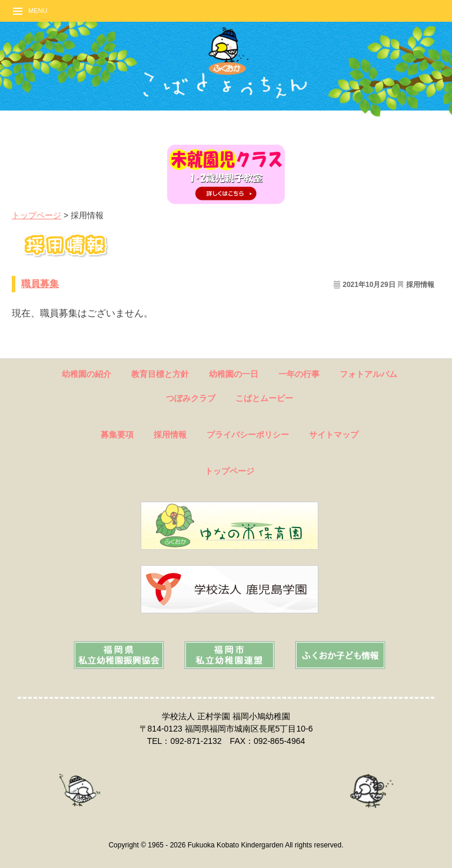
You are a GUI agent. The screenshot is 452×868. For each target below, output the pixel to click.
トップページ (36, 215)
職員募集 (40, 284)
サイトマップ (334, 435)
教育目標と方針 (160, 374)
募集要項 (117, 435)
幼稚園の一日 (234, 374)
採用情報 (420, 285)
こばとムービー (264, 398)
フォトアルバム (368, 374)
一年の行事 (299, 374)
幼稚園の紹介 (87, 374)
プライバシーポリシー (248, 435)
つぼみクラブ (191, 398)
